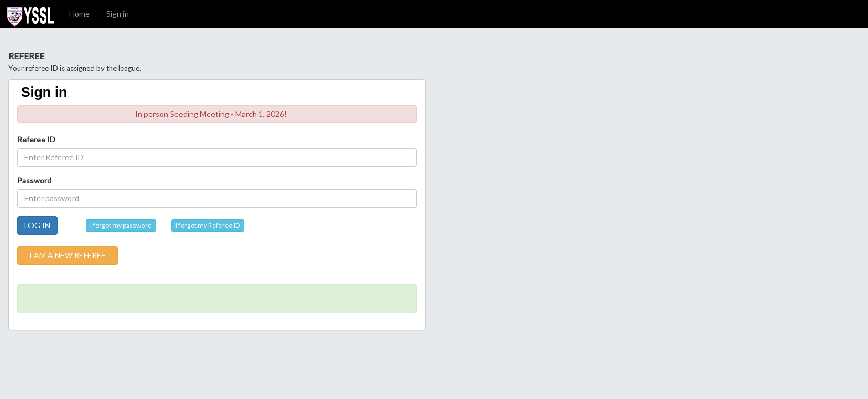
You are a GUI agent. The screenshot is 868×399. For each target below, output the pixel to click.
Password (34, 180)
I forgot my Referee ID (208, 225)
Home (79, 14)
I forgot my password (121, 225)
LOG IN (37, 225)
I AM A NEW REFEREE (68, 255)
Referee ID (36, 139)
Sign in (118, 14)
